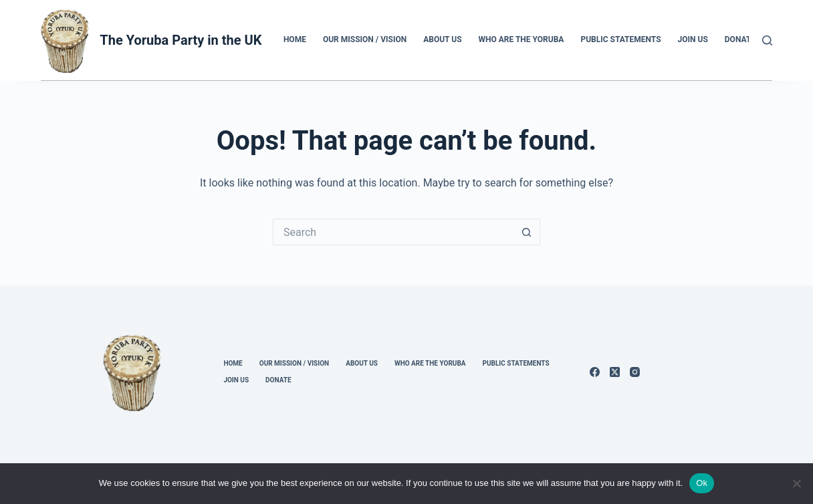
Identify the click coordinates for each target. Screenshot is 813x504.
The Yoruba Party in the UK (181, 40)
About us (442, 39)
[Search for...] (393, 232)
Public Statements (620, 39)
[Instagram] (635, 372)
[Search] (767, 40)
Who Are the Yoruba (521, 39)
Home (295, 39)
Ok (702, 483)
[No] (796, 483)
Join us (693, 39)
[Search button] (527, 232)
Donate (740, 39)
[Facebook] (595, 372)
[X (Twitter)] (615, 372)
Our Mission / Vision (365, 39)
